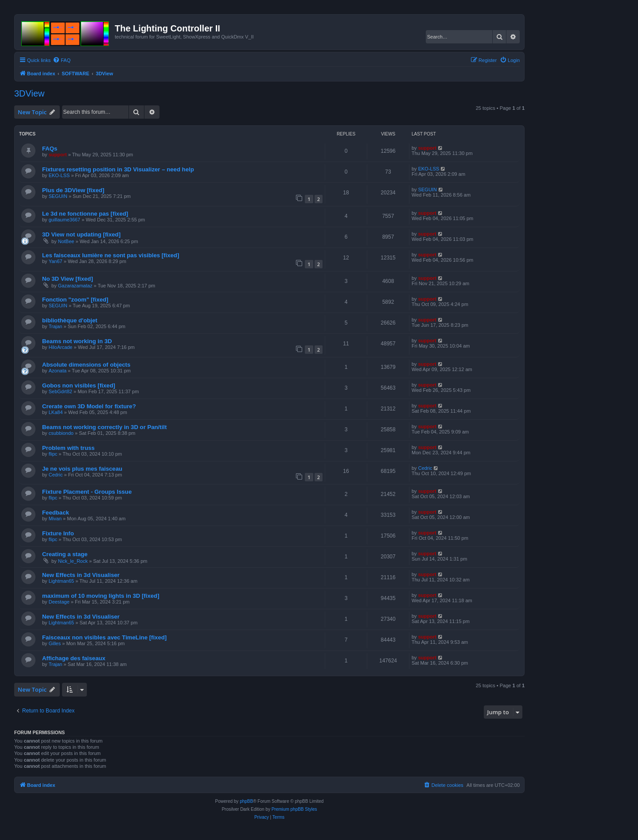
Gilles (55, 643)
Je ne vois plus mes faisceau (82, 469)
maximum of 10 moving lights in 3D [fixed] (101, 596)
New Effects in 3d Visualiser (81, 575)
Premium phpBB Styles (294, 809)
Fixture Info (58, 533)
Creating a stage (65, 554)
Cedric (56, 475)
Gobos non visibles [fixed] (79, 385)
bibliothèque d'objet (70, 320)
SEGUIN (58, 196)
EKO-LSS (59, 175)
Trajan (56, 326)
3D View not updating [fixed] (81, 234)
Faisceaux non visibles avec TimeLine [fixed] (104, 637)
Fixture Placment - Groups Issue (87, 492)
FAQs (50, 149)
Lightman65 (62, 581)
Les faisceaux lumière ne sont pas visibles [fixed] (111, 255)
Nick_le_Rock (73, 561)
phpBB (246, 801)
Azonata (58, 371)
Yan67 (56, 261)
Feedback (56, 513)
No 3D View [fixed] (68, 279)
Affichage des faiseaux (74, 658)
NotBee (66, 241)
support (58, 155)
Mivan (55, 519)
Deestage (59, 602)
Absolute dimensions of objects (86, 365)
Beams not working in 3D (77, 341)
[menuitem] (62, 60)
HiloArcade (61, 347)
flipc (53, 454)
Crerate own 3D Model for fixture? (89, 406)
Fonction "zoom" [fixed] (75, 300)
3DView (29, 93)
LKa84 (56, 412)
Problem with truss (68, 448)
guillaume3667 (65, 220)
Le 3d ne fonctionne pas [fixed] (85, 214)
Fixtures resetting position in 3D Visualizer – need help (118, 169)
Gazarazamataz (75, 286)
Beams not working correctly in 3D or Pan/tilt (104, 427)
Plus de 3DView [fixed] (73, 190)
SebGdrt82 (60, 391)
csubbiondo (61, 433)
